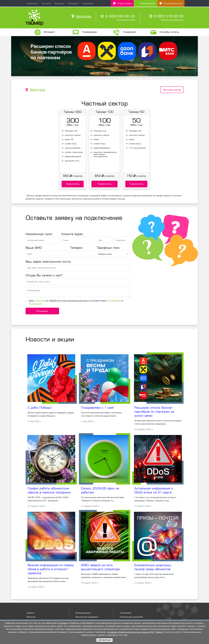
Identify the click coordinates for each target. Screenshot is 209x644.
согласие (40, 301)
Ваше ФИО (34, 248)
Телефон (76, 248)
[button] (25, 56)
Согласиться (105, 640)
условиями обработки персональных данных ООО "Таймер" (135, 632)
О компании (32, 3)
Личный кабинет (83, 613)
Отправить (42, 311)
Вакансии (31, 617)
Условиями (114, 301)
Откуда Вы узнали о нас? (44, 276)
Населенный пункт (39, 234)
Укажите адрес (72, 234)
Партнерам (73, 3)
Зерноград (37, 90)
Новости (31, 613)
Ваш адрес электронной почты (48, 262)
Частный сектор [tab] (172, 90)
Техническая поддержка (87, 617)
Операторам (88, 3)
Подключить (73, 184)
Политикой (35, 304)
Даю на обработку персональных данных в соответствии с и (76, 302)
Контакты (46, 3)
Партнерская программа (131, 617)
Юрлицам (59, 3)
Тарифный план (108, 248)
